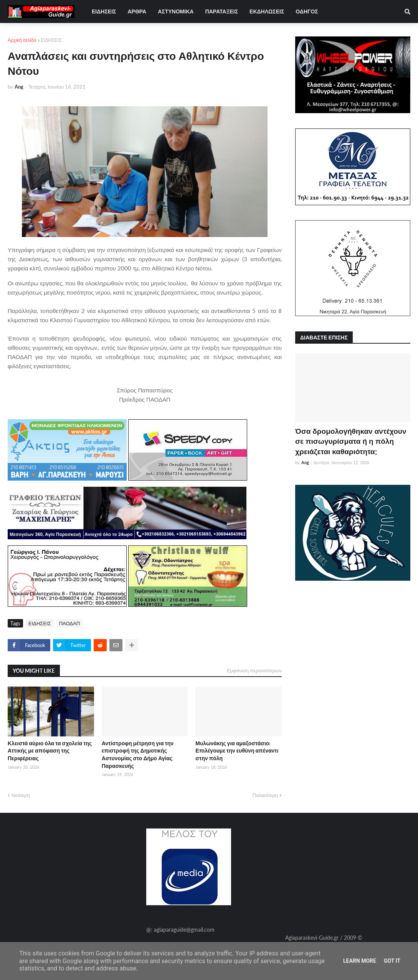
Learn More (360, 961)
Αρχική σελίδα (22, 40)
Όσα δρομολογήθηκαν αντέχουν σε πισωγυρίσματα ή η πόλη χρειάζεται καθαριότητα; (351, 441)
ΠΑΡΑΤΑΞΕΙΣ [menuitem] (221, 11)
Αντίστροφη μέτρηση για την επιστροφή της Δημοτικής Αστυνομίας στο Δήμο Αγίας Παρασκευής (138, 754)
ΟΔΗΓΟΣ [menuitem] (307, 11)
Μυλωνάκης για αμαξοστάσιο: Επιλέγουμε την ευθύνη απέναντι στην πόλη (237, 751)
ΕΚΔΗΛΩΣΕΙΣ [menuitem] (267, 11)
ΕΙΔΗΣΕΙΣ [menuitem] (104, 11)
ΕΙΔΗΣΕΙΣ (51, 40)
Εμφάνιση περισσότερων (254, 670)
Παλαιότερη (265, 795)
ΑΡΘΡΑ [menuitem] (137, 11)
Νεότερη (21, 795)
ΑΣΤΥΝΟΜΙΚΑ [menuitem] (176, 11)
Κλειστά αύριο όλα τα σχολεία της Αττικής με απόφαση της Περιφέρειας (50, 751)
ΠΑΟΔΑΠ (69, 623)
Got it (392, 961)
